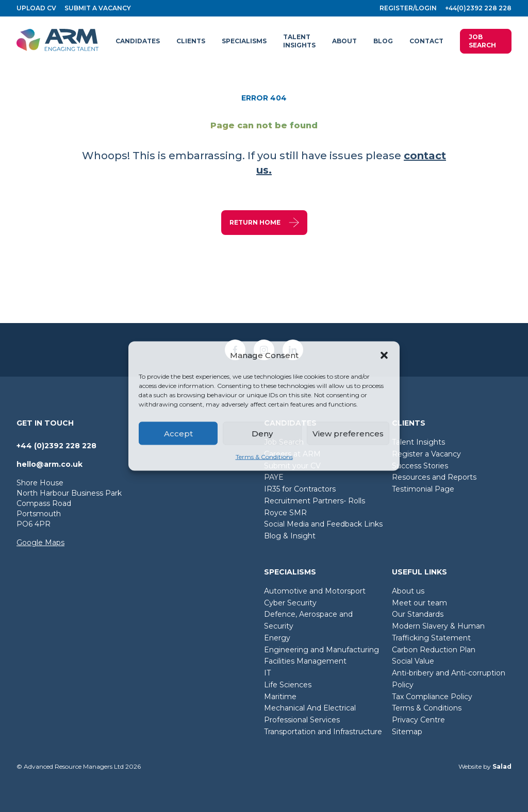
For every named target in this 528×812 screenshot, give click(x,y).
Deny (262, 433)
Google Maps (40, 543)
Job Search (482, 41)
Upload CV (36, 8)
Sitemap (407, 732)
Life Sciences (288, 685)
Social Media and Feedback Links (323, 524)
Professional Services (302, 720)
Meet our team (419, 603)
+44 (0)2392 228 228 (56, 446)
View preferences (348, 433)
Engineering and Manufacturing (321, 650)
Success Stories (420, 466)
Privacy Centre (418, 720)
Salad (502, 766)
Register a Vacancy (426, 454)
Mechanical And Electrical (310, 708)
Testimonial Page (423, 489)
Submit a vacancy (98, 8)
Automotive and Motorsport (315, 591)
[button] (384, 356)
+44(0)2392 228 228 (478, 8)
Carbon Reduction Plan (434, 650)
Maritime (280, 697)
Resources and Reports (434, 477)
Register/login (408, 8)
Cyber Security (290, 603)
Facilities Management (305, 661)
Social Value (413, 661)
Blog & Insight (290, 536)
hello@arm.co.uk (49, 464)
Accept (178, 433)
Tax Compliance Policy (432, 697)
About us (408, 591)
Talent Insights (418, 442)
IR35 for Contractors (300, 489)
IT (267, 673)
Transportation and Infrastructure (323, 732)
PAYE (274, 477)
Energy (277, 638)
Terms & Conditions (264, 457)
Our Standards (418, 614)
